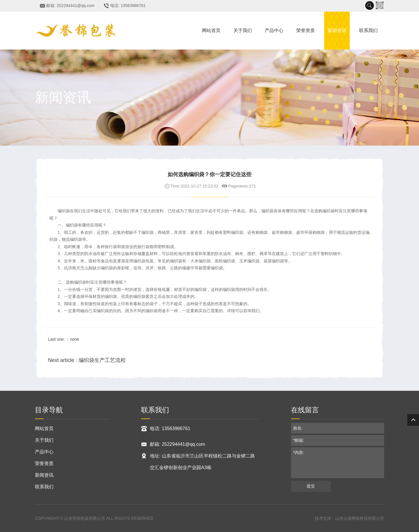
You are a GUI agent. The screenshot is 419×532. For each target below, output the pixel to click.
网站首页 (211, 30)
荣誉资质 (306, 30)
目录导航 (49, 410)
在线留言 (305, 410)
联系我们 (368, 30)
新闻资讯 (337, 30)
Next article (87, 360)
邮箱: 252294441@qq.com (70, 6)
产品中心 (274, 30)
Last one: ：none (64, 339)
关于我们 (243, 30)
